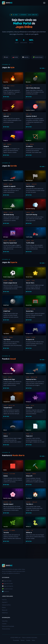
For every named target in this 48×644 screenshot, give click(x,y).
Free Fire (4, 600)
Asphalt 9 (5, 602)
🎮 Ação (6, 57)
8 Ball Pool (5, 613)
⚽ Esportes (25, 57)
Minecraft (5, 610)
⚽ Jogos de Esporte (8, 586)
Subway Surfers (6, 605)
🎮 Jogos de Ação (7, 581)
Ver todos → (43, 68)
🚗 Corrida (15, 57)
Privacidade (16, 640)
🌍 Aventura (5, 591)
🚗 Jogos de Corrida (7, 583)
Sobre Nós (5, 621)
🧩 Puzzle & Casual (38, 57)
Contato (4, 624)
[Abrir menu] (44, 3)
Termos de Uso (6, 629)
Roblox (4, 607)
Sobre (33, 640)
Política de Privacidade (8, 626)
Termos (23, 640)
